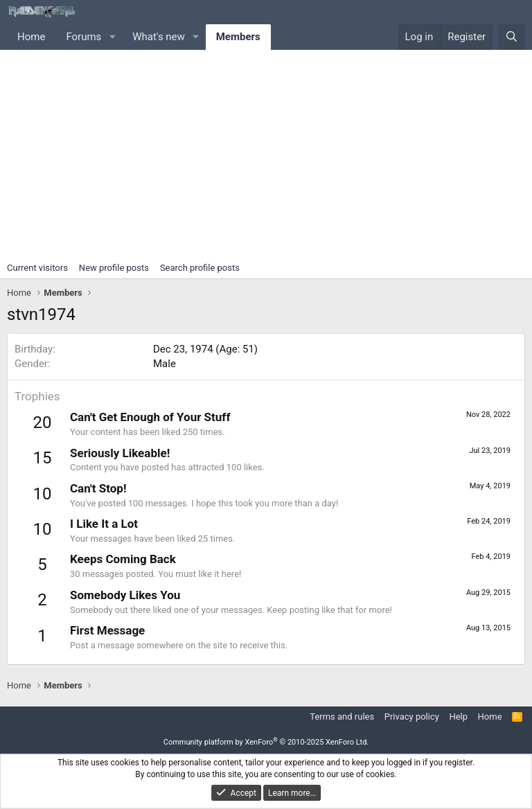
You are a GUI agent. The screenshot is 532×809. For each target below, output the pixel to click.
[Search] (512, 37)
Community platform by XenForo (266, 742)
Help (458, 717)
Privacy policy (412, 717)
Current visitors (37, 268)
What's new (159, 37)
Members (238, 37)
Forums (83, 37)
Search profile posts (200, 268)
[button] (112, 37)
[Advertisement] (266, 154)
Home (31, 37)
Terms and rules (342, 717)
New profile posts (114, 268)
